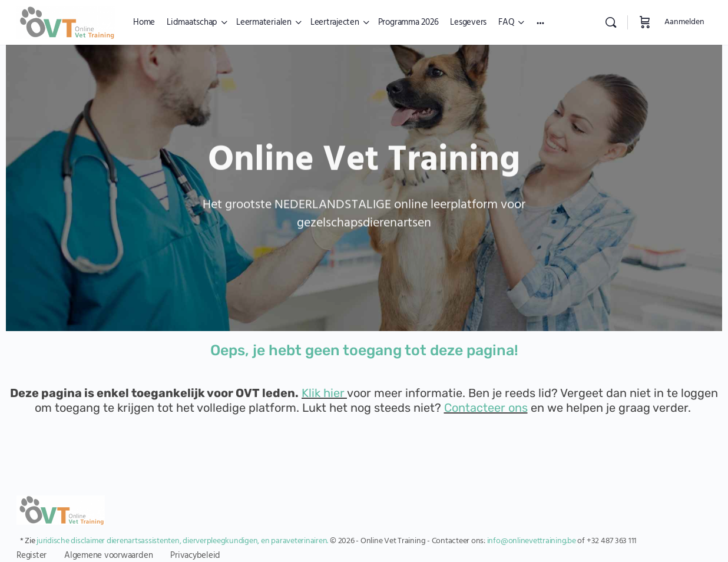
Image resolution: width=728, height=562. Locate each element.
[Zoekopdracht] (611, 22)
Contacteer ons (486, 408)
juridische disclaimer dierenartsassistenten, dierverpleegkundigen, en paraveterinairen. (182, 541)
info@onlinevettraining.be (532, 541)
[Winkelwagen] (645, 22)
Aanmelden (684, 22)
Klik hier (323, 393)
